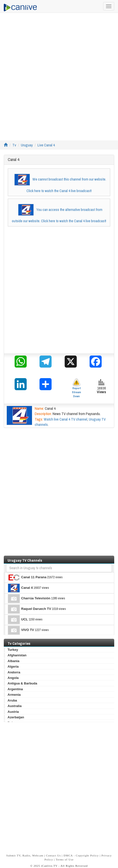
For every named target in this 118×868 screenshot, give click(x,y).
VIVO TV (21, 630)
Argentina (15, 689)
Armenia (14, 695)
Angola (13, 678)
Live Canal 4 (46, 145)
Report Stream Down (76, 388)
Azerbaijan (16, 717)
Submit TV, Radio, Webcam (25, 855)
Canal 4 (20, 588)
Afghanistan (17, 655)
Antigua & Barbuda (22, 683)
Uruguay (27, 145)
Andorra (14, 672)
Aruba (12, 700)
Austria (13, 712)
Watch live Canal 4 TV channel (66, 419)
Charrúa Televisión (29, 599)
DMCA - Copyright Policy (81, 855)
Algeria (13, 667)
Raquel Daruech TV (29, 609)
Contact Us (53, 855)
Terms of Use (65, 859)
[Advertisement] (59, 76)
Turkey (13, 650)
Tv (14, 145)
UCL (18, 620)
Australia (15, 706)
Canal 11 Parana (27, 577)
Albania (13, 661)
